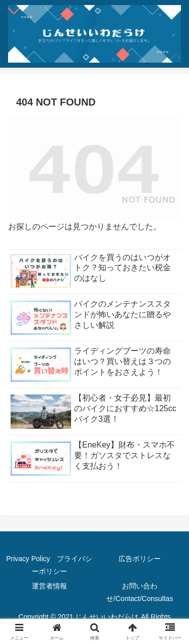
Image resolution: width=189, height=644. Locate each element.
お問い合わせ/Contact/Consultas (140, 592)
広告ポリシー (140, 559)
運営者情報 (49, 586)
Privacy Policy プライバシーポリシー (49, 565)
